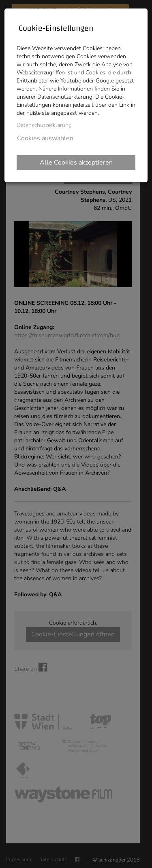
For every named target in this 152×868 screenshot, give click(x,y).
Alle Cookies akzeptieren (76, 163)
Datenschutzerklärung (44, 125)
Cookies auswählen (45, 138)
